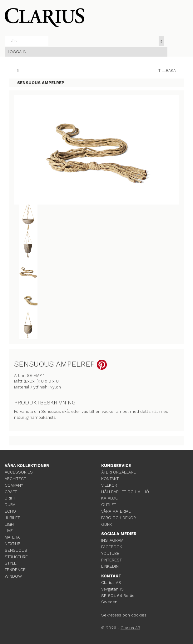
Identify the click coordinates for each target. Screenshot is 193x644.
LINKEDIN (110, 566)
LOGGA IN (17, 52)
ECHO (10, 511)
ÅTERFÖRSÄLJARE (119, 472)
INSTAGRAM (112, 540)
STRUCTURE (16, 557)
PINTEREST (111, 560)
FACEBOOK (112, 547)
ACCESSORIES (19, 472)
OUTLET (109, 505)
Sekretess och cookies (124, 615)
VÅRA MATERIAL (116, 511)
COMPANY (14, 485)
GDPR (106, 524)
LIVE (9, 531)
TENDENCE (15, 570)
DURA (10, 505)
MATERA (12, 537)
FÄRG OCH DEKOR (119, 518)
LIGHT (10, 524)
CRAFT (11, 492)
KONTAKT (110, 479)
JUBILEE (12, 518)
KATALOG (110, 498)
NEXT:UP (12, 544)
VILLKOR (109, 485)
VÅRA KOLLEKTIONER (27, 466)
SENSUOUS (16, 550)
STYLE (11, 563)
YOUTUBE (110, 553)
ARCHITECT (15, 479)
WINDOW (13, 576)
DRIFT (10, 498)
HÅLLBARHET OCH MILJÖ (125, 492)
